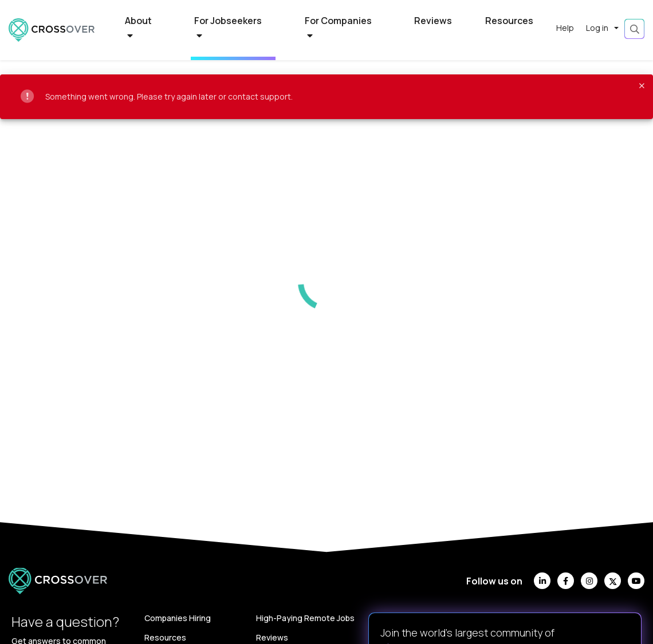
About (138, 27)
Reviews (433, 21)
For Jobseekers (228, 27)
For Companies (338, 27)
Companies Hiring (178, 618)
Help (565, 28)
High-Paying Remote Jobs (305, 618)
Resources (509, 21)
